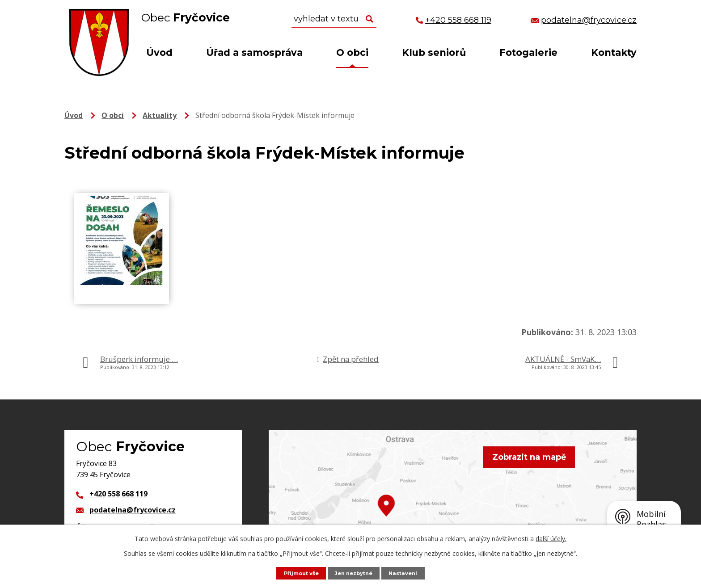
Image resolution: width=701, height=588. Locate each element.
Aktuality (160, 115)
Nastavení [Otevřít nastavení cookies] (408, 573)
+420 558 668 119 (118, 494)
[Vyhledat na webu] (334, 19)
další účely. (551, 538)
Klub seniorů (434, 52)
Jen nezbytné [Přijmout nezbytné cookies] (355, 573)
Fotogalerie (528, 52)
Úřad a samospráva (254, 52)
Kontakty (614, 52)
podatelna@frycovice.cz (133, 510)
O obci (352, 52)
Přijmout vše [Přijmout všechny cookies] (297, 573)
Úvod (159, 52)
